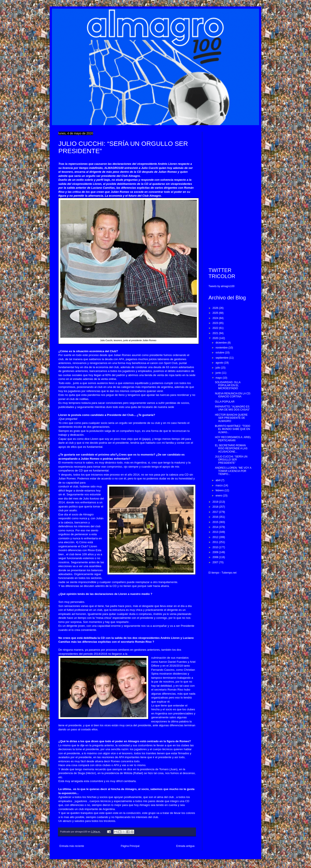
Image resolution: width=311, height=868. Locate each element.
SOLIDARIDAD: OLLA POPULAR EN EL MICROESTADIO (228, 385)
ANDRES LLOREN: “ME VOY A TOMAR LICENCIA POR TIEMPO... (233, 471)
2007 (216, 562)
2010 (216, 547)
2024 (216, 318)
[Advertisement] (231, 196)
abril (218, 480)
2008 (216, 557)
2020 (216, 338)
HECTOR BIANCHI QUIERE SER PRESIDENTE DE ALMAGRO (231, 418)
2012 (216, 537)
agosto (220, 363)
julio (218, 368)
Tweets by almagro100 (222, 286)
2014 (216, 527)
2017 (216, 512)
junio (219, 373)
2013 (216, 532)
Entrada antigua (185, 846)
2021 (216, 333)
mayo (219, 378)
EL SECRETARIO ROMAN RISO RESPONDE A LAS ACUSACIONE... (231, 449)
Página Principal (130, 846)
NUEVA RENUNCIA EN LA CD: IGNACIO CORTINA (233, 395)
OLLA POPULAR (225, 402)
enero (219, 496)
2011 (216, 542)
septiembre (222, 358)
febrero (220, 490)
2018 (216, 507)
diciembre (222, 343)
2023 (216, 323)
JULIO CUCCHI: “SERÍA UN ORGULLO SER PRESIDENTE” (231, 460)
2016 (216, 517)
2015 (216, 522)
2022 (216, 328)
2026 (216, 308)
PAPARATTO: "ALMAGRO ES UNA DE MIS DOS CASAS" (232, 408)
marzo (220, 485)
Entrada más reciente (72, 846)
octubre (220, 353)
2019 (216, 502)
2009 (216, 552)
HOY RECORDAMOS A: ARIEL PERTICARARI (233, 439)
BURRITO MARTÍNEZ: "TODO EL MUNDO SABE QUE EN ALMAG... (233, 429)
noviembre (222, 348)
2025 (216, 313)
